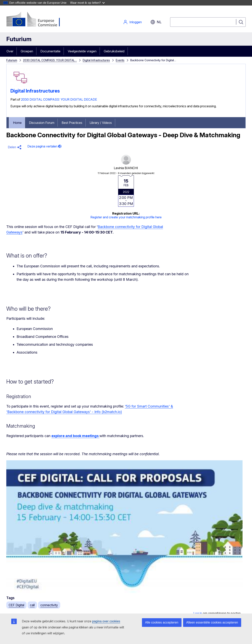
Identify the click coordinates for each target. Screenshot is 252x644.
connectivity (49, 605)
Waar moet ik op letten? (87, 3)
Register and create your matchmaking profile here (126, 217)
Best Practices (72, 123)
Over (10, 51)
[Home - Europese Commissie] (38, 20)
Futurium (19, 39)
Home (17, 123)
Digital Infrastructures (96, 60)
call (32, 605)
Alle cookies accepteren (162, 622)
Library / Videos (101, 123)
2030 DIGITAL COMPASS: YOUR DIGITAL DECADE (59, 99)
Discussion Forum (42, 123)
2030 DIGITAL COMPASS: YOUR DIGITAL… (50, 60)
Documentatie (50, 51)
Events (120, 60)
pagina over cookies (106, 621)
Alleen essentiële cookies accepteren (212, 622)
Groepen (27, 51)
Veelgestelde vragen (82, 51)
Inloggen (132, 22)
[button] (15, 147)
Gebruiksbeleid (114, 51)
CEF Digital (16, 605)
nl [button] (156, 22)
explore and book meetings (75, 436)
